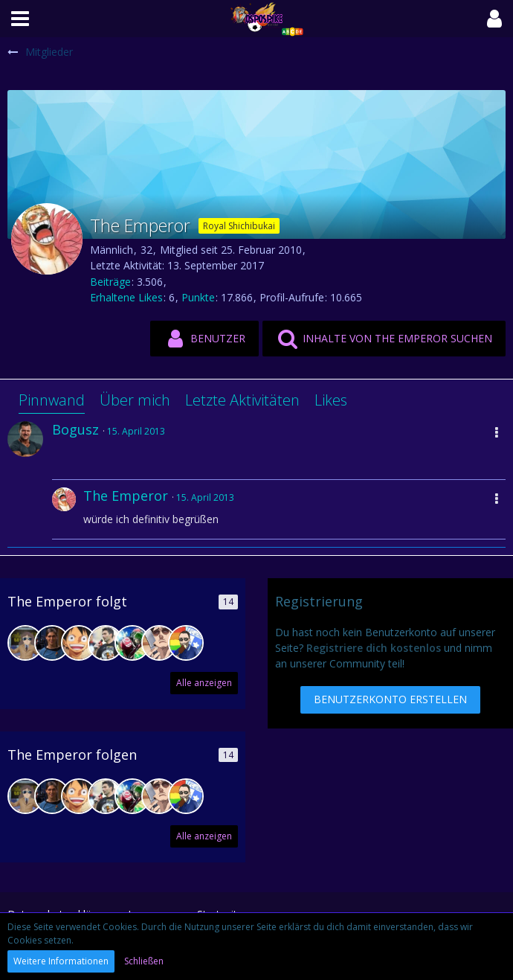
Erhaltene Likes (126, 297)
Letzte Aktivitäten (242, 400)
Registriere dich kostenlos (374, 648)
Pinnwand (52, 400)
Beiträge (110, 282)
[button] (20, 19)
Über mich (135, 400)
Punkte (198, 297)
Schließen (144, 961)
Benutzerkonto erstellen (390, 699)
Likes (331, 400)
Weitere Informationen (61, 961)
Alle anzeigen (204, 683)
